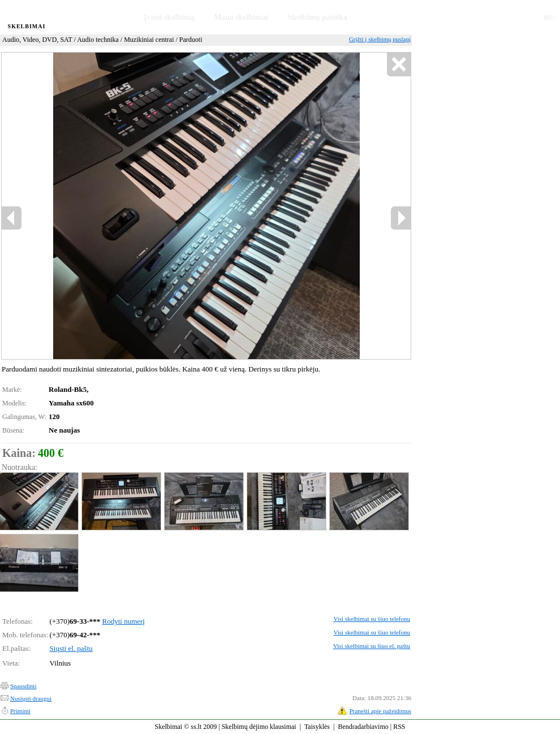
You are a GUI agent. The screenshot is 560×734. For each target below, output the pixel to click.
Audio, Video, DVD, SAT (37, 40)
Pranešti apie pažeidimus (380, 711)
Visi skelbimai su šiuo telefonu (372, 619)
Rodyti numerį (124, 621)
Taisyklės (317, 727)
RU (549, 17)
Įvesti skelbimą (169, 17)
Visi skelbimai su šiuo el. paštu (372, 646)
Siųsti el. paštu (71, 648)
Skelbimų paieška (317, 17)
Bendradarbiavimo (363, 727)
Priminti (20, 711)
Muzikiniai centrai (149, 40)
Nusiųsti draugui (31, 698)
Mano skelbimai (241, 17)
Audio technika (98, 40)
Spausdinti (23, 686)
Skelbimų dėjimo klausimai (259, 727)
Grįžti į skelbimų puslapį (380, 39)
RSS (399, 727)
